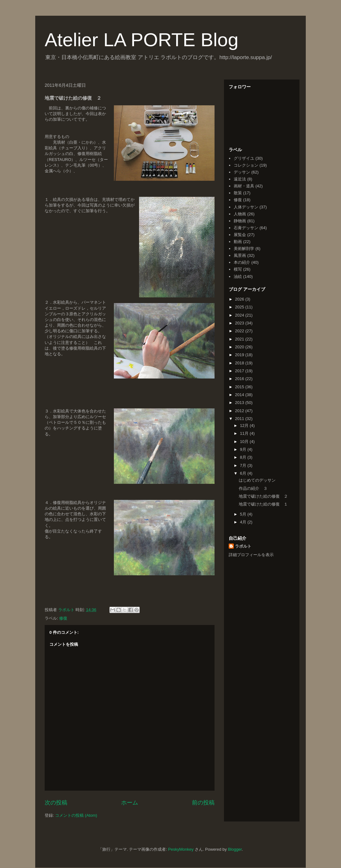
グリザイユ (244, 158)
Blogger (235, 849)
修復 (63, 618)
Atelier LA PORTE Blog (142, 40)
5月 (244, 514)
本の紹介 (242, 262)
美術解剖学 (244, 249)
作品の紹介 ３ (253, 488)
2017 (240, 371)
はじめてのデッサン (257, 480)
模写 (238, 269)
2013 (240, 403)
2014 (240, 395)
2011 (240, 419)
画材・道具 (244, 186)
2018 (240, 363)
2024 (240, 315)
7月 (244, 465)
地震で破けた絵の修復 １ (263, 504)
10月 (245, 442)
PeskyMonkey (181, 849)
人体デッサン (246, 207)
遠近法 (240, 179)
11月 (245, 433)
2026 (240, 299)
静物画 (240, 221)
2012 (240, 411)
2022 (240, 331)
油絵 (238, 276)
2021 (240, 339)
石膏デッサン (246, 228)
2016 (240, 379)
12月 (245, 426)
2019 (240, 355)
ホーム (130, 803)
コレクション (246, 165)
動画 (238, 242)
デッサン (242, 172)
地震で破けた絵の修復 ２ (263, 496)
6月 (244, 473)
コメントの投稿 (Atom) (76, 815)
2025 (240, 307)
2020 (240, 347)
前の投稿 (203, 803)
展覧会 (240, 235)
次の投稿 (56, 803)
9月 (244, 449)
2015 (240, 387)
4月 (244, 522)
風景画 (240, 255)
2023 (240, 323)
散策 (238, 193)
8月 (244, 457)
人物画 (240, 214)
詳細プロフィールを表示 (251, 555)
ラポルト (243, 546)
